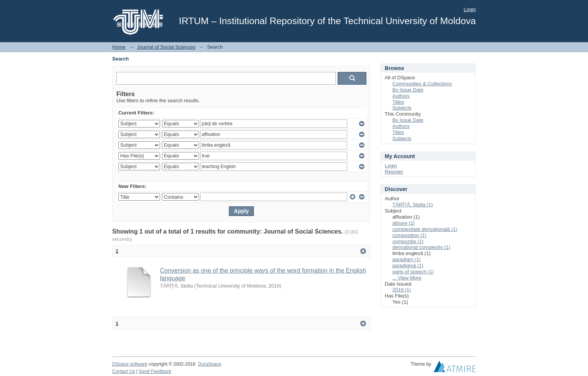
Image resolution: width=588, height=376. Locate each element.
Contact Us (124, 371)
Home (119, 47)
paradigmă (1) (408, 266)
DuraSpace (209, 364)
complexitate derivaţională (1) (425, 229)
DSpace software (130, 364)
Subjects (402, 108)
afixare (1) (404, 223)
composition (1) (409, 235)
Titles (398, 102)
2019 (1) (402, 290)
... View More (407, 278)
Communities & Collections (422, 84)
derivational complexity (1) (421, 247)
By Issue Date (408, 90)
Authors (401, 96)
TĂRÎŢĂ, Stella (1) (412, 205)
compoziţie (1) (408, 241)
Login (470, 9)
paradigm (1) (407, 259)
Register (394, 172)
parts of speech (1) (413, 272)
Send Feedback (155, 371)
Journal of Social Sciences (166, 47)
